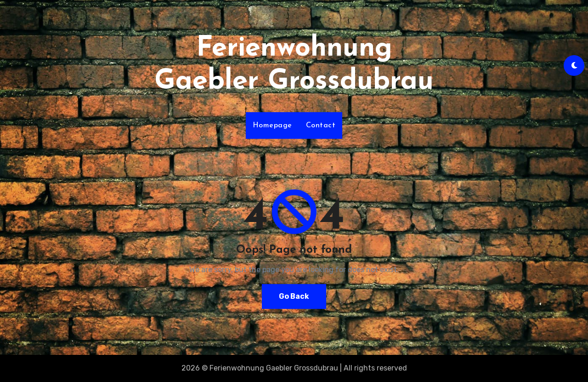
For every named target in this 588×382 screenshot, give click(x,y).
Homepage (272, 125)
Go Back (294, 296)
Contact (321, 125)
